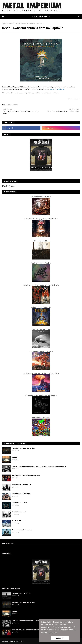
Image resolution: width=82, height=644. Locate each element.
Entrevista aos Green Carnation (23, 448)
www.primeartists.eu (57, 89)
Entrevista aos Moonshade (22, 530)
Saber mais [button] (53, 633)
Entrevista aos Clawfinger (21, 494)
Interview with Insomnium (21, 485)
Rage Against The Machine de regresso (26, 475)
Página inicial (6, 23)
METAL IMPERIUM (41, 16)
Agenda (9, 105)
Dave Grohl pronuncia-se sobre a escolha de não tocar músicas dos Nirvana (39, 466)
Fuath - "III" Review (19, 521)
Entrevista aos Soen (19, 512)
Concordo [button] (60, 638)
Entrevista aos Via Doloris (21, 593)
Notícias (13, 23)
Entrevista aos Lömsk (20, 503)
